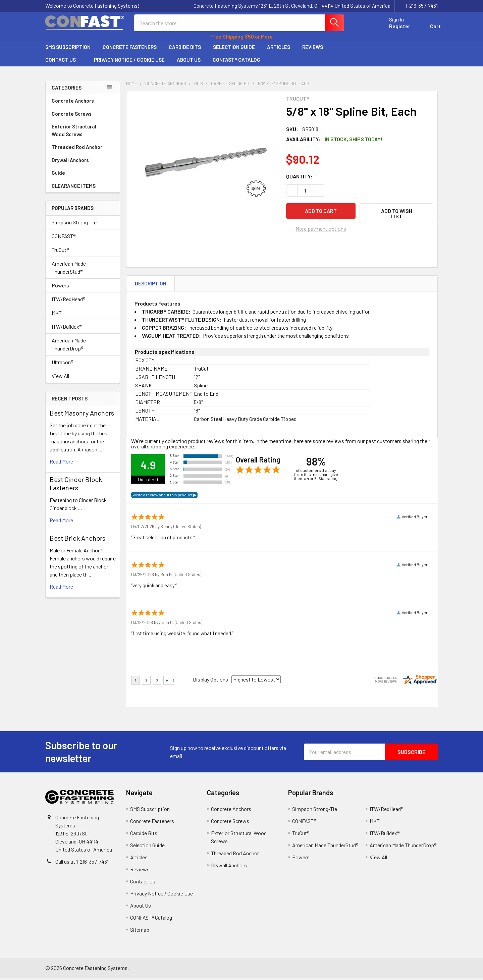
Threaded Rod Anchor (83, 149)
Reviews (313, 49)
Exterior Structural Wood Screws (83, 133)
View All (60, 378)
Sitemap (140, 932)
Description (151, 286)
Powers (60, 288)
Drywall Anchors (70, 162)
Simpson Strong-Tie (74, 225)
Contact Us (64, 62)
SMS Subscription (68, 49)
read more (61, 464)
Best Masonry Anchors (82, 415)
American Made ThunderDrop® (69, 347)
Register (397, 28)
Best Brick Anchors (77, 540)
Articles (279, 49)
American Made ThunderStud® (69, 270)
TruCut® (60, 252)
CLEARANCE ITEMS (74, 188)
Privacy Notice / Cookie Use (129, 62)
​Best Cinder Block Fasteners (76, 486)
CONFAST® (64, 238)
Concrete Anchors (83, 103)
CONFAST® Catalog (236, 62)
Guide (58, 175)
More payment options (321, 231)
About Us (189, 62)
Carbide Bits (185, 49)
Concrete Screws (83, 116)
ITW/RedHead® (68, 301)
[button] (396, 216)
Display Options (210, 682)
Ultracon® (62, 364)
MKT (57, 315)
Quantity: (299, 179)
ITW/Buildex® (67, 329)
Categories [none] (67, 90)
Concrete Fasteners (130, 49)
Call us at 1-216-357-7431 (82, 864)
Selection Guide (234, 49)
